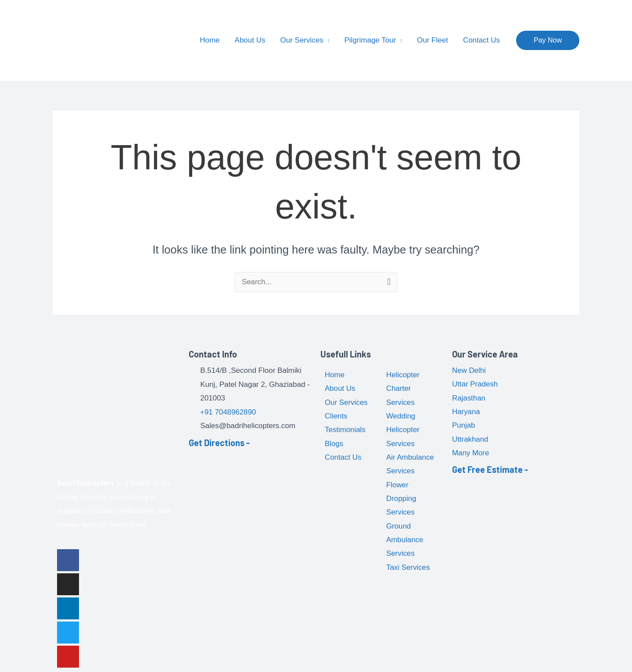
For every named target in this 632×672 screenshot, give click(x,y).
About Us (250, 40)
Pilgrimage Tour (370, 40)
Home (210, 40)
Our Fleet (433, 40)
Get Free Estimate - (490, 470)
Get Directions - (219, 443)
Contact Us (481, 40)
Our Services (302, 40)
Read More (128, 525)
